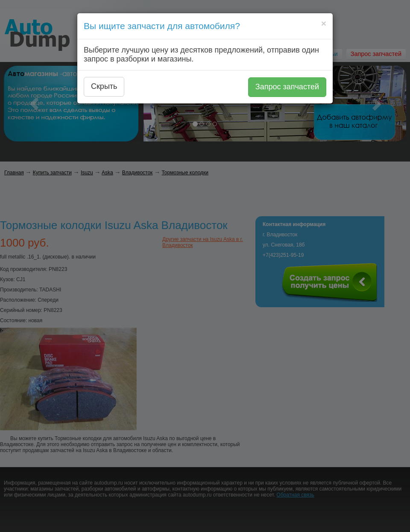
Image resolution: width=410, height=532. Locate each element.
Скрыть (104, 86)
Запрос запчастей (287, 87)
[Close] (324, 23)
